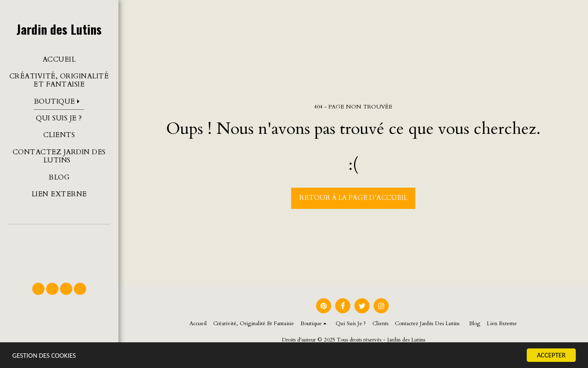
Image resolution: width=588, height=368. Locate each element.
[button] (59, 250)
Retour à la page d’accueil (353, 198)
